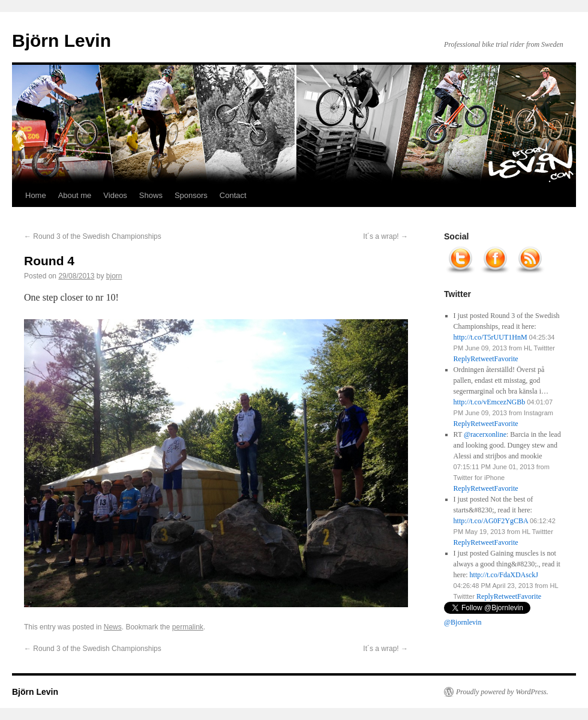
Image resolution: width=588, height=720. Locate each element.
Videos (115, 195)
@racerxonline (485, 434)
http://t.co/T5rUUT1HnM (490, 337)
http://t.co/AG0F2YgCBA (491, 521)
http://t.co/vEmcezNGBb (490, 402)
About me (75, 195)
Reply (485, 596)
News (113, 627)
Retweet (505, 596)
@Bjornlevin (463, 622)
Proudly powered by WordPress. (502, 692)
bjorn (114, 276)
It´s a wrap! (385, 236)
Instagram (538, 413)
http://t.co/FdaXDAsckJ (504, 575)
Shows (151, 195)
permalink (188, 627)
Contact (233, 195)
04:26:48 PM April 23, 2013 (493, 586)
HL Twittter (539, 348)
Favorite (529, 596)
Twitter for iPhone (479, 478)
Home (36, 195)
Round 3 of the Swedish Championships (93, 236)
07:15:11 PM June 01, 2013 (494, 467)
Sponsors (191, 195)
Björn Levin (61, 40)
